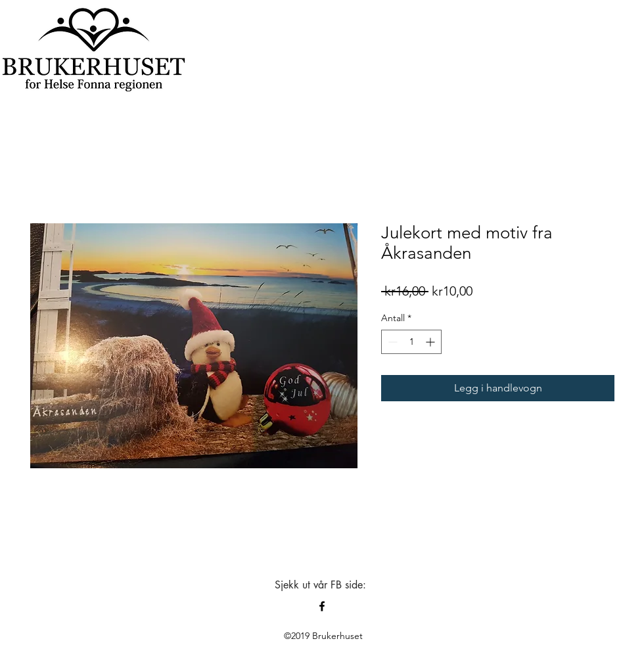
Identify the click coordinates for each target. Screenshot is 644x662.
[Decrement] (391, 342)
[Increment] (431, 342)
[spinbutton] (411, 342)
